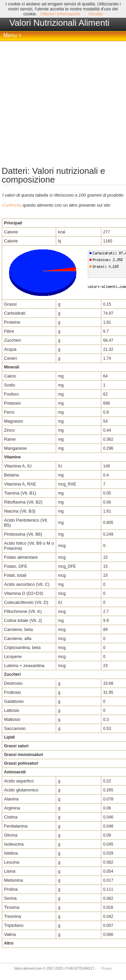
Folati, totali (15, 575)
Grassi (10, 304)
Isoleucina (14, 844)
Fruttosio (13, 692)
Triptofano (14, 925)
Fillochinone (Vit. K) (23, 611)
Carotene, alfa (18, 638)
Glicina (11, 835)
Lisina (10, 871)
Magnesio (13, 421)
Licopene (13, 657)
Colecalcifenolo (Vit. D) (26, 602)
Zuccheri (12, 340)
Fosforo (11, 394)
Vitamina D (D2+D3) (23, 593)
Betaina (11, 475)
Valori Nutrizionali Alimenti (59, 23)
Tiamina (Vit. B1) (20, 493)
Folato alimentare (21, 557)
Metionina (13, 880)
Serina (10, 898)
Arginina (12, 808)
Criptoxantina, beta (22, 647)
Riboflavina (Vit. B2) (23, 502)
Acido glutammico (21, 790)
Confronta (12, 205)
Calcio (10, 376)
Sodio (10, 385)
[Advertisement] (63, 104)
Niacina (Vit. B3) (20, 511)
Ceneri (10, 358)
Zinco (9, 430)
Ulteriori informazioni (60, 14)
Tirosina (12, 907)
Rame (10, 439)
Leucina (12, 862)
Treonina (13, 916)
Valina (10, 934)
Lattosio (12, 710)
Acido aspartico (19, 781)
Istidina (11, 853)
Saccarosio (15, 728)
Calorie (11, 232)
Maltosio (12, 719)
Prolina (11, 889)
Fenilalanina (16, 826)
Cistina (11, 817)
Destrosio (13, 683)
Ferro (9, 412)
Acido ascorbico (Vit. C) (27, 584)
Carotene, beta (18, 629)
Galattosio (14, 701)
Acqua (10, 349)
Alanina (11, 799)
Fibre (9, 331)
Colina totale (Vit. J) (23, 620)
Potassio (12, 403)
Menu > (12, 35)
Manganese (15, 448)
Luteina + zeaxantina (24, 666)
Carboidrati (15, 313)
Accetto (95, 14)
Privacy (107, 968)
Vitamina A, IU (18, 466)
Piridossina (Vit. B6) (23, 534)
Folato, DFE (16, 566)
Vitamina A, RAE (20, 484)
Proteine (12, 322)
